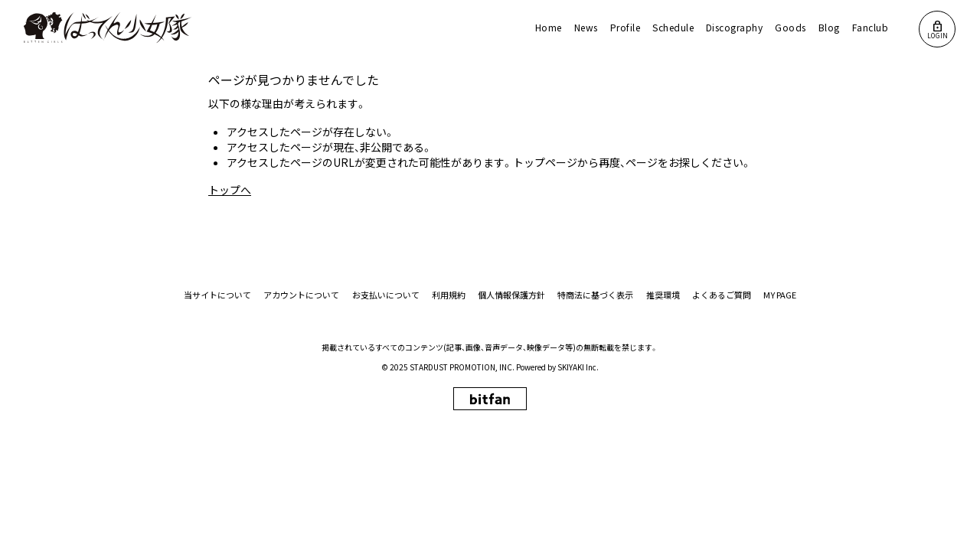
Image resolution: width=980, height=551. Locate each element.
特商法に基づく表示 (596, 295)
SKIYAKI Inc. (578, 367)
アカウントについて (303, 295)
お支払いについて (387, 295)
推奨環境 (663, 295)
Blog (829, 27)
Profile (625, 27)
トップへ (230, 190)
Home (549, 27)
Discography (734, 27)
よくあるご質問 (722, 295)
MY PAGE (779, 295)
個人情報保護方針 (512, 295)
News (586, 27)
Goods (790, 27)
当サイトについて (219, 295)
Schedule (673, 27)
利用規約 (449, 295)
